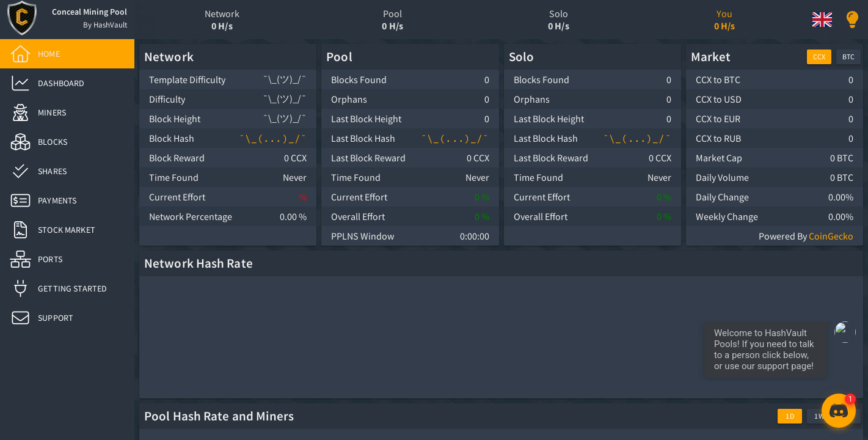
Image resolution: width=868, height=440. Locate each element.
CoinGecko (831, 236)
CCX (819, 57)
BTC (848, 57)
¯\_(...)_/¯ (273, 138)
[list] (67, 186)
